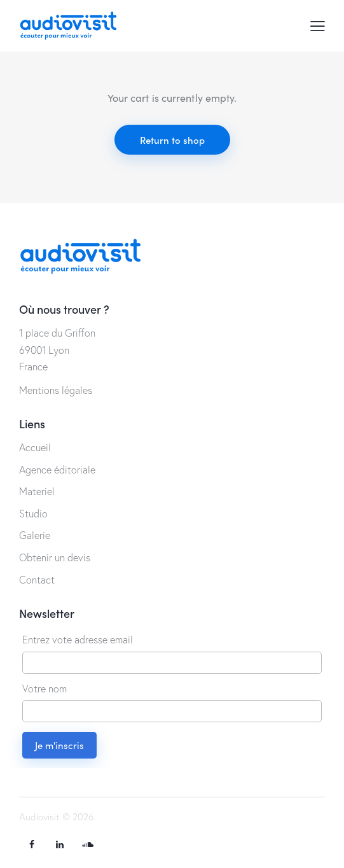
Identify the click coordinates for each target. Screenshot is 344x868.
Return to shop (172, 140)
